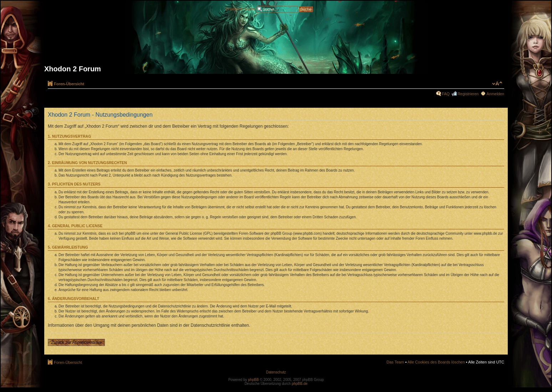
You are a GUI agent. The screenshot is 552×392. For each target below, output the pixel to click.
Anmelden (495, 94)
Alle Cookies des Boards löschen (436, 362)
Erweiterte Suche (240, 9)
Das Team (395, 362)
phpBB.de (300, 384)
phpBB (253, 380)
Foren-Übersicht (69, 84)
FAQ (446, 94)
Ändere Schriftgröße (497, 83)
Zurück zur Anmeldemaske (76, 342)
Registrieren (468, 94)
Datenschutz (276, 372)
